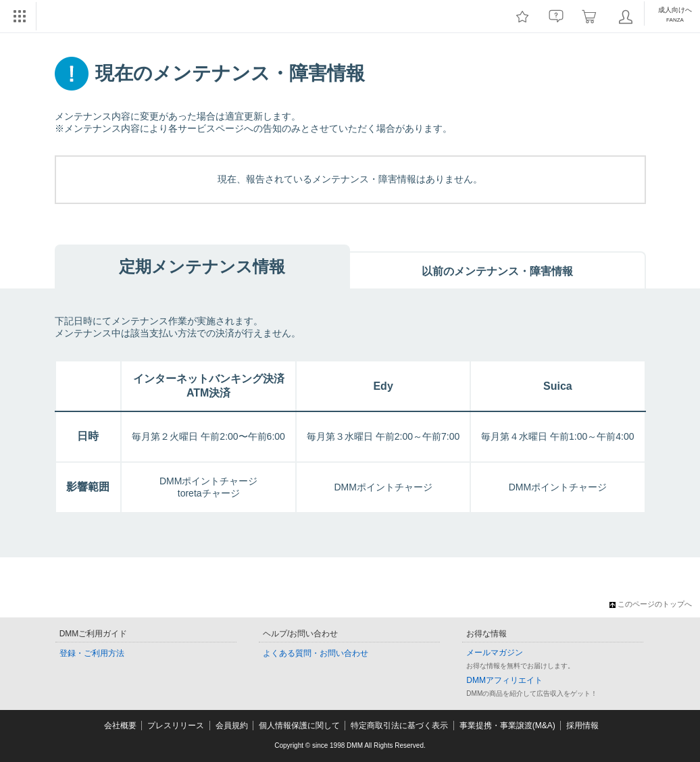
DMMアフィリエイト (504, 680)
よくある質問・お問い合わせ (316, 653)
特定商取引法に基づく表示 (399, 726)
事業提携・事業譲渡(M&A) (507, 726)
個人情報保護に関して (299, 726)
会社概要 (120, 726)
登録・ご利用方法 (92, 653)
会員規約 (232, 726)
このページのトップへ (651, 604)
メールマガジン (495, 653)
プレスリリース (176, 726)
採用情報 (582, 726)
